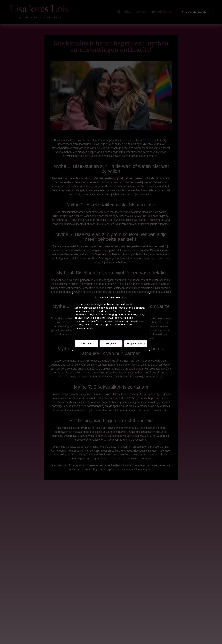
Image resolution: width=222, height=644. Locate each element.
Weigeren (111, 344)
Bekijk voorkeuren (136, 344)
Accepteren (86, 344)
